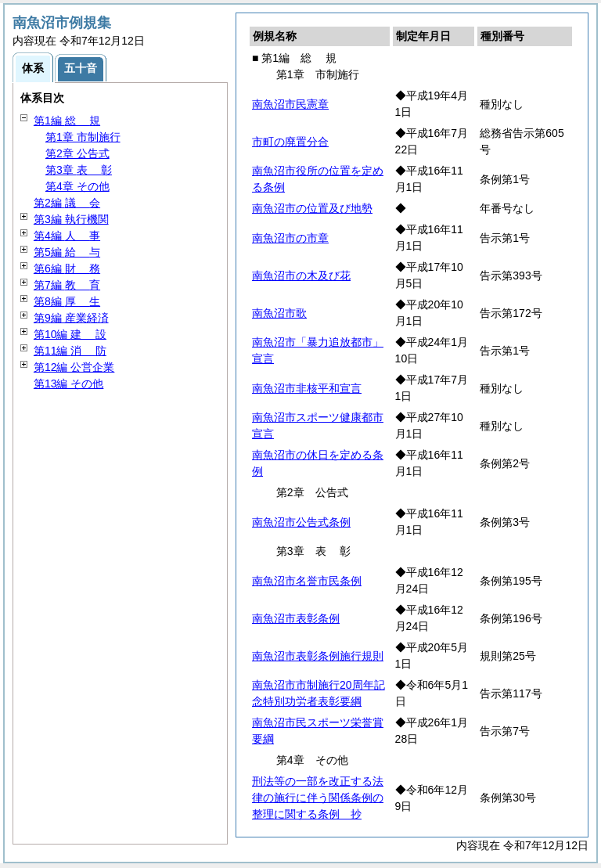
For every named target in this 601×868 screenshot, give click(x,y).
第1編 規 (67, 121)
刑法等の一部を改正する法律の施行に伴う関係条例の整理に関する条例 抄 (318, 798)
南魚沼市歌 (279, 313)
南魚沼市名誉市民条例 (307, 581)
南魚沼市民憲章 (290, 104)
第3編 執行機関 (71, 219)
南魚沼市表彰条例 (296, 618)
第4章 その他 (77, 186)
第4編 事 (67, 236)
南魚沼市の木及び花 (301, 276)
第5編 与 (67, 252)
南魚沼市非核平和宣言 (307, 388)
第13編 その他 (68, 384)
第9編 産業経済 (71, 318)
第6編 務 (67, 268)
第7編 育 (67, 285)
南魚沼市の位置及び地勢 (312, 208)
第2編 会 (67, 203)
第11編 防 (70, 351)
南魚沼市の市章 (290, 238)
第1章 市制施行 (83, 137)
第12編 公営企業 (74, 367)
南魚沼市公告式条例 (301, 522)
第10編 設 (70, 334)
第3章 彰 (79, 170)
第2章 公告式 (77, 153)
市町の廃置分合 (290, 142)
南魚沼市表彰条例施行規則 (318, 656)
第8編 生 (67, 301)
